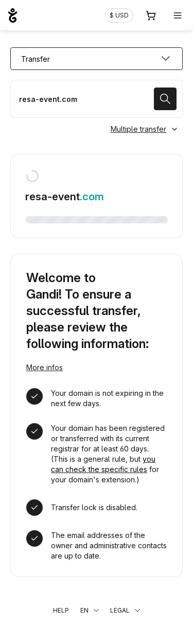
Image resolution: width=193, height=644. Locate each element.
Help (61, 610)
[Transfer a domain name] (97, 99)
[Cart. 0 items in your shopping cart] (151, 15)
